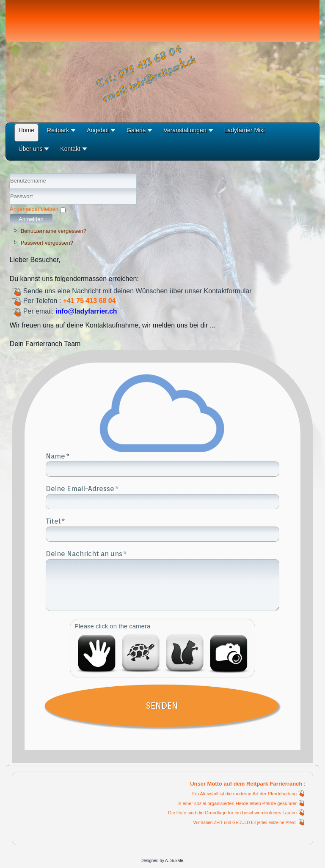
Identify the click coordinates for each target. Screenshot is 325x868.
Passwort (10, 205)
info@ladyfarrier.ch (86, 311)
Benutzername (10, 189)
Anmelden (31, 219)
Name (55, 456)
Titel (53, 521)
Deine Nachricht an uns (84, 554)
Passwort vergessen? (47, 243)
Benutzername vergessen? (54, 231)
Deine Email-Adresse (80, 489)
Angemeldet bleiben (34, 209)
